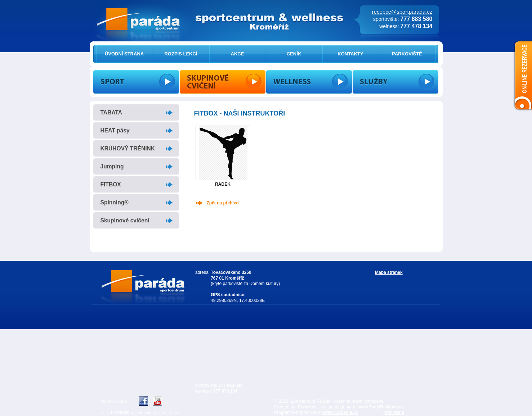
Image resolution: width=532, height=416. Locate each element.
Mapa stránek (389, 272)
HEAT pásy (115, 130)
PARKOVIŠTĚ (407, 54)
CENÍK (294, 54)
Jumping (112, 166)
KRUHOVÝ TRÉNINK (128, 148)
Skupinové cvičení (125, 220)
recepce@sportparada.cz (402, 12)
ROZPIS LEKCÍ (181, 54)
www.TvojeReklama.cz (381, 407)
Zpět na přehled (223, 203)
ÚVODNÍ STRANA (124, 54)
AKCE (238, 54)
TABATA (111, 112)
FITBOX (111, 184)
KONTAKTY (350, 54)
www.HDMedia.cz (340, 412)
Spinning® (115, 202)
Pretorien (307, 407)
